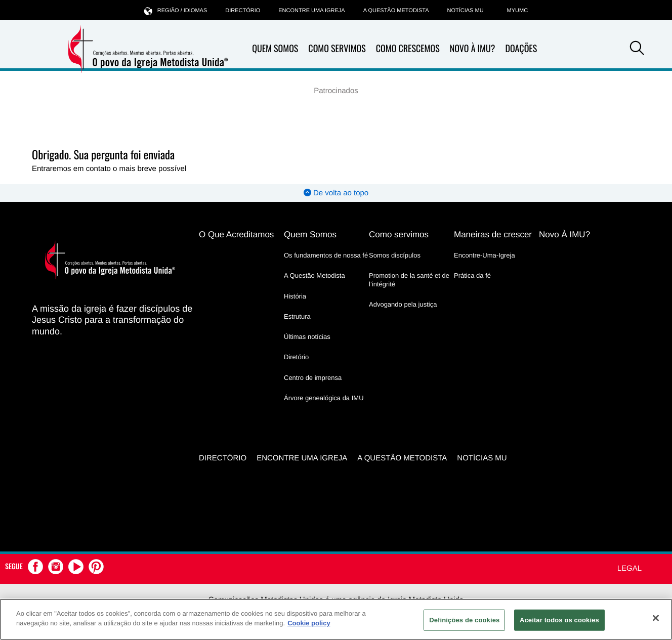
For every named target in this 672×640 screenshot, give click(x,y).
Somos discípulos (395, 255)
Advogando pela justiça (403, 304)
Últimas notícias (307, 337)
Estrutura (297, 316)
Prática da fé (472, 275)
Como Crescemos (408, 49)
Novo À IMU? (473, 49)
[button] (637, 50)
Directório (243, 11)
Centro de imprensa (313, 378)
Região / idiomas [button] (176, 10)
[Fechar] (656, 618)
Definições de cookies (464, 620)
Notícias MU (465, 11)
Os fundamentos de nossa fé (326, 255)
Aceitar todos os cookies (559, 620)
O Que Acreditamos (236, 234)
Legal (629, 568)
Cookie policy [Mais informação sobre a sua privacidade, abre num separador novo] (309, 623)
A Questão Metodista (396, 11)
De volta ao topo (336, 193)
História (295, 296)
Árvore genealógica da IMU (324, 398)
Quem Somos (275, 49)
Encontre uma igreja (311, 11)
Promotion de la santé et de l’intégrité (409, 280)
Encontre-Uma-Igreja (485, 255)
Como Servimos (337, 49)
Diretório (296, 357)
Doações (521, 49)
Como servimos (399, 234)
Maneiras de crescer (493, 234)
